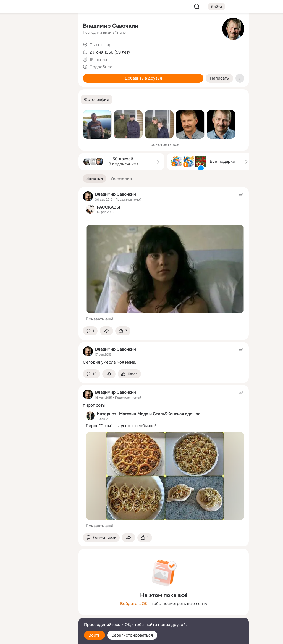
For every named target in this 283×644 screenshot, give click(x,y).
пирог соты (94, 405)
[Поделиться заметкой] (106, 331)
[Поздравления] (38, 75)
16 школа (98, 60)
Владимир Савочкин (111, 26)
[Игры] (62, 75)
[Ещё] (38, 601)
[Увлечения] (38, 27)
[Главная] (13, 27)
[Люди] (38, 51)
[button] (97, 100)
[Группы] (62, 27)
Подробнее (101, 67)
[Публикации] (13, 51)
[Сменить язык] (38, 613)
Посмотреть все (164, 144)
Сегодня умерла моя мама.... (111, 362)
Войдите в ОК (134, 604)
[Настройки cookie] (38, 637)
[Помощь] (13, 99)
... (87, 219)
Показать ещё (100, 319)
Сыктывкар (100, 45)
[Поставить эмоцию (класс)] (123, 331)
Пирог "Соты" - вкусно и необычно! (121, 426)
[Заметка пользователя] (164, 356)
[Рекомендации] (38, 99)
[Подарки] (13, 75)
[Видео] (62, 51)
